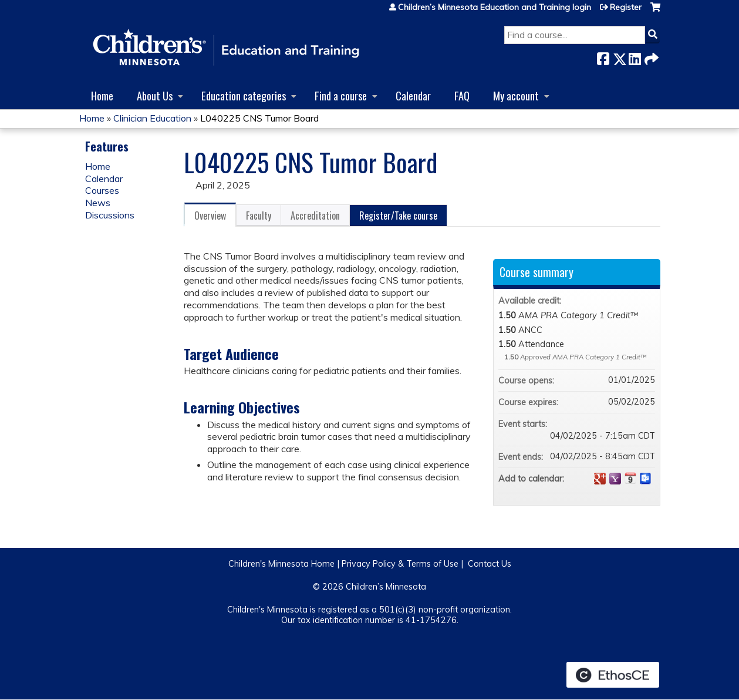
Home (102, 95)
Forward (650, 57)
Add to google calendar (600, 479)
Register (626, 7)
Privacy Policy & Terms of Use (400, 564)
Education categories (244, 95)
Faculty (259, 216)
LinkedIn (635, 57)
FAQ (462, 95)
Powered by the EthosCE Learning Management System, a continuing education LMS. (613, 675)
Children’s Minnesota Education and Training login (495, 7)
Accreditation (315, 216)
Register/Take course (398, 216)
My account (516, 95)
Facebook (603, 57)
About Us (155, 95)
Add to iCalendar (630, 478)
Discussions (110, 215)
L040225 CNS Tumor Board (259, 118)
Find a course (341, 95)
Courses (102, 190)
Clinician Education (152, 118)
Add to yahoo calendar (615, 479)
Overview (210, 216)
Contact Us (490, 564)
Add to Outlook (646, 479)
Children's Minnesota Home (281, 564)
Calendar (413, 95)
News (98, 203)
